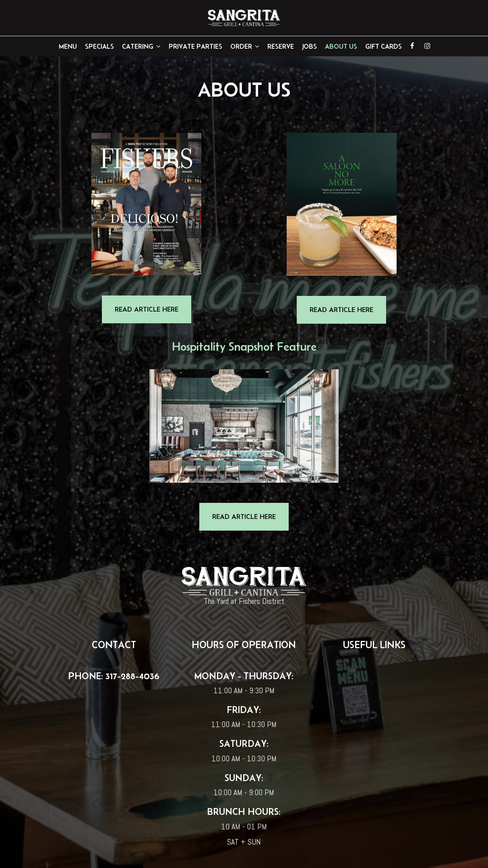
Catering (141, 46)
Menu (68, 46)
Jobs (309, 46)
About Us (341, 46)
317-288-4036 (131, 676)
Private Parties (195, 46)
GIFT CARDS (384, 46)
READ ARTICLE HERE (140, 314)
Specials (99, 46)
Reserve (281, 46)
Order (245, 46)
